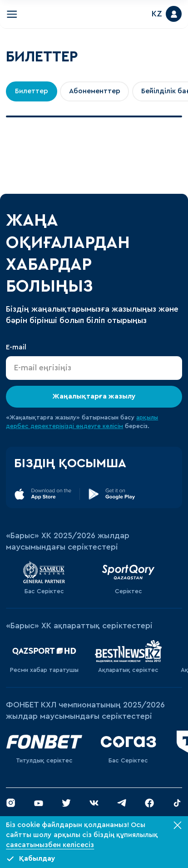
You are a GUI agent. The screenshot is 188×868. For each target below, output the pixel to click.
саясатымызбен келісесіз (50, 845)
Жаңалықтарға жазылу (94, 396)
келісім (113, 426)
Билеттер (32, 91)
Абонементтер (95, 91)
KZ (157, 14)
